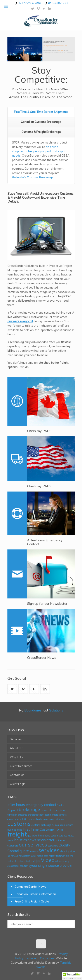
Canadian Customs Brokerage (41, 122)
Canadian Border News (30, 887)
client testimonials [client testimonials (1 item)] (48, 815)
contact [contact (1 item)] (63, 815)
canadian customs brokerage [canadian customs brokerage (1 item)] (23, 815)
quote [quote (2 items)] (24, 851)
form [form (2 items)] (59, 829)
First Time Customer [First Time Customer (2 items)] (39, 829)
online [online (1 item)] (58, 840)
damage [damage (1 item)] (18, 830)
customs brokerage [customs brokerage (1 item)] (41, 825)
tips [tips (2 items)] (37, 861)
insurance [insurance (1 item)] (62, 836)
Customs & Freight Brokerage (41, 132)
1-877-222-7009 (30, 3)
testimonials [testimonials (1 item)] (63, 856)
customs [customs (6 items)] (19, 824)
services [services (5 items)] (49, 850)
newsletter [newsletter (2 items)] (46, 840)
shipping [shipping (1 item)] (65, 851)
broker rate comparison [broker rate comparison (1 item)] (53, 810)
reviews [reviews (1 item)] (34, 851)
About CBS (17, 748)
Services (16, 739)
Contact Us (17, 775)
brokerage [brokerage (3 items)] (29, 809)
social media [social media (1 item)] (37, 856)
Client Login (18, 784)
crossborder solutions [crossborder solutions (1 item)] (18, 819)
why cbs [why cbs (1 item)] (60, 861)
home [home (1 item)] (41, 836)
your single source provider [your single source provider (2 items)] (51, 865)
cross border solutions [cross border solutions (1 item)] (42, 819)
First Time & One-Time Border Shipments (41, 112)
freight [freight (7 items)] (17, 834)
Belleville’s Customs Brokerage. (33, 177)
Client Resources (21, 766)
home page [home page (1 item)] (50, 836)
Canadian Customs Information (35, 894)
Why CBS (16, 757)
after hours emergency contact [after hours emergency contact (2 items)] (32, 805)
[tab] (41, 112)
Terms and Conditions (40, 958)
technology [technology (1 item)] (50, 856)
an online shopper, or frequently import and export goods (39, 151)
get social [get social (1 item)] (32, 836)
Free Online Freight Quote (32, 901)
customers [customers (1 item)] (59, 819)
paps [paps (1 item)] (50, 846)
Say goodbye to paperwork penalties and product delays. (55, 46)
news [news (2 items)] (32, 840)
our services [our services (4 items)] (33, 845)
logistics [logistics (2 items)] (20, 840)
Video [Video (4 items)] (48, 860)
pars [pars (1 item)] (56, 846)
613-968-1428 (58, 3)
